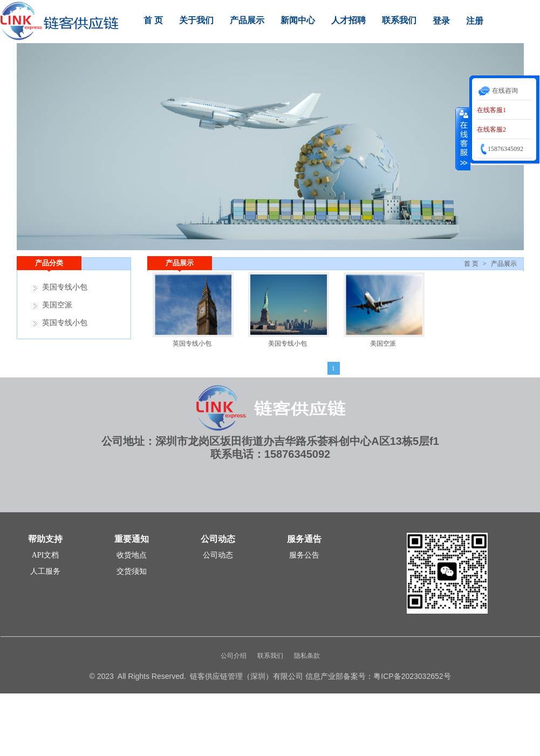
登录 (441, 21)
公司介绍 (234, 656)
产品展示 (247, 20)
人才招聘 (348, 20)
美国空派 (383, 343)
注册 (475, 21)
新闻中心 (298, 20)
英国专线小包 (192, 343)
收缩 (463, 139)
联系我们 (399, 20)
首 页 (153, 20)
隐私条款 (307, 656)
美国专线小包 (288, 343)
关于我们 (196, 20)
